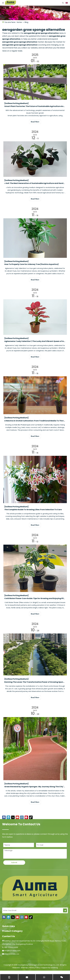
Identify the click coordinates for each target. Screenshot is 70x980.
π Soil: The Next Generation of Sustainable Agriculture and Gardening (35, 183)
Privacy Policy (35, 968)
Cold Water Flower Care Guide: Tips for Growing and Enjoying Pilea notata (35, 598)
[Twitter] (13, 817)
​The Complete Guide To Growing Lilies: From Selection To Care (33, 510)
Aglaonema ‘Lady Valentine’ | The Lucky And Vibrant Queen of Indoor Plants (35, 341)
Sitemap (24, 968)
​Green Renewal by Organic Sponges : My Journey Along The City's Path (35, 787)
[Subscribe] (65, 910)
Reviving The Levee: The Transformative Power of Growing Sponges (35, 682)
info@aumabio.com (12, 951)
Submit (14, 863)
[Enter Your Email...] (32, 910)
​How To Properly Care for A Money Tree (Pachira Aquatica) (31, 264)
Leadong (54, 968)
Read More (35, 122)
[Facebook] (4, 817)
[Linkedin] (8, 817)
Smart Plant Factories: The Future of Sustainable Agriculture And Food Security (35, 106)
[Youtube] (17, 817)
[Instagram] (22, 817)
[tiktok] (31, 817)
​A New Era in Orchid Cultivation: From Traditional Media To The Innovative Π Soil (35, 421)
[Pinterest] (26, 817)
